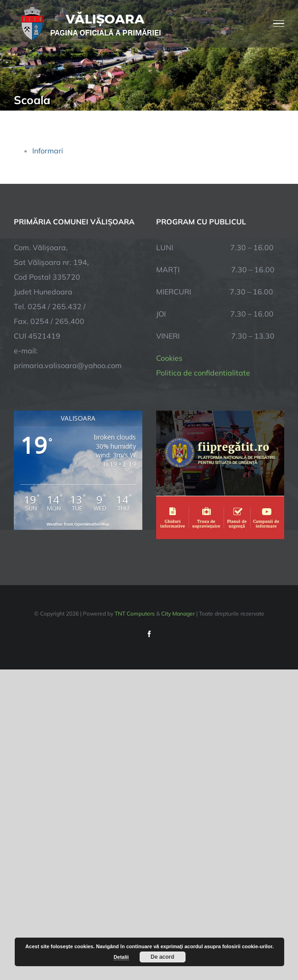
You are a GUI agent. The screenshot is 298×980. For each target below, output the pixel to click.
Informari (48, 151)
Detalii (121, 957)
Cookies (169, 358)
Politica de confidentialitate (203, 373)
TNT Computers (135, 613)
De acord (162, 957)
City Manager (178, 613)
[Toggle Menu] (279, 23)
